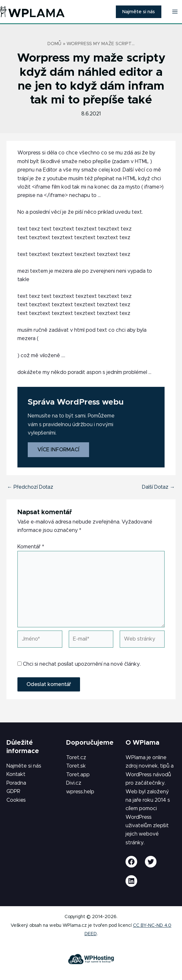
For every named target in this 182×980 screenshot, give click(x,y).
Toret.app (78, 775)
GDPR (13, 791)
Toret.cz (76, 758)
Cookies (16, 800)
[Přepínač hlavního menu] (175, 12)
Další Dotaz (158, 487)
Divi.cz (74, 783)
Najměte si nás (24, 766)
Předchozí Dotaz (30, 487)
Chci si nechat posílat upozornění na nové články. (79, 664)
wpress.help (80, 792)
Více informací (58, 450)
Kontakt (16, 774)
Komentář (31, 547)
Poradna (16, 783)
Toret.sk (76, 766)
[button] (139, 12)
